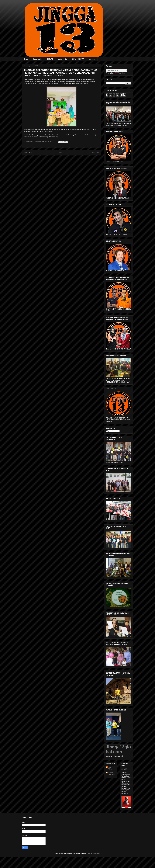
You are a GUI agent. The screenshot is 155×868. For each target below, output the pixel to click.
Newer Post (28, 153)
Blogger (97, 853)
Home (26, 59)
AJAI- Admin (110, 768)
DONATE (50, 59)
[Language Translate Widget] (117, 70)
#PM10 (124, 769)
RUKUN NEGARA (78, 59)
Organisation (38, 59)
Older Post (95, 153)
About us (92, 59)
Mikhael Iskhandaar (112, 773)
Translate (119, 73)
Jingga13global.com (118, 749)
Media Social (62, 59)
